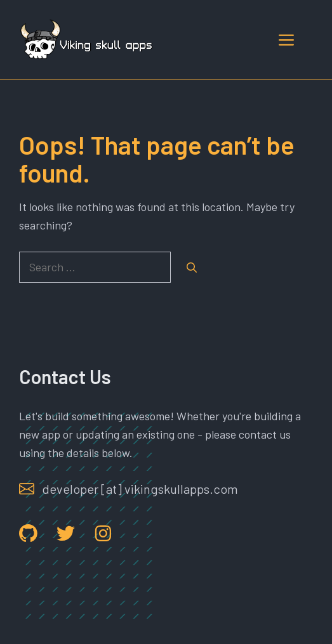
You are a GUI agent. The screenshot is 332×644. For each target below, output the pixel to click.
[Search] (192, 267)
